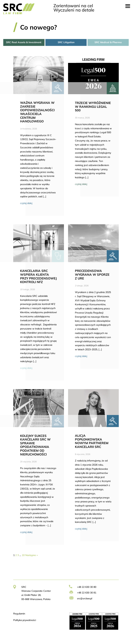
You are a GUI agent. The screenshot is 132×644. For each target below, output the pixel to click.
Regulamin (19, 614)
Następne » (31, 555)
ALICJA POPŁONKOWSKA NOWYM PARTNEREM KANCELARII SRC (92, 441)
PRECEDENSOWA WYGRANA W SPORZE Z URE (92, 274)
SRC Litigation (66, 42)
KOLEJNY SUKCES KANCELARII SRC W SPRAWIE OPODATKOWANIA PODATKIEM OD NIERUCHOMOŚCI (35, 445)
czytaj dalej (26, 203)
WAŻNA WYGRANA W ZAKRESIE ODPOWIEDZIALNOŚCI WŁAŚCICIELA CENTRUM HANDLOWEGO (37, 112)
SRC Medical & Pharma (108, 42)
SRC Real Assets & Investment (24, 42)
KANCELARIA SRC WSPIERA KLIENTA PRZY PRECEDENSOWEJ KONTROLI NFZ (38, 276)
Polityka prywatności (25, 620)
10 (23, 555)
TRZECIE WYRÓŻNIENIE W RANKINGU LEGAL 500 (93, 107)
